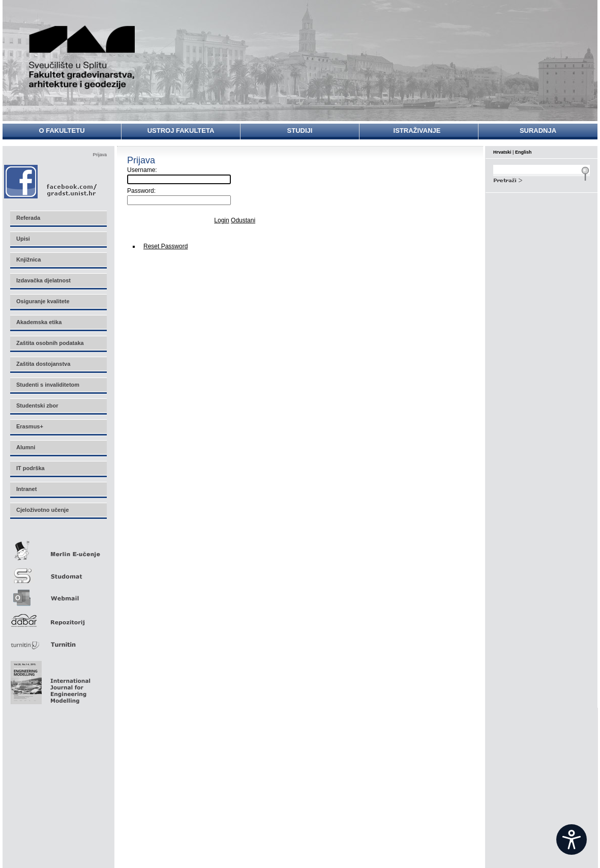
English (523, 152)
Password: (141, 191)
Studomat (58, 572)
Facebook (51, 181)
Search (542, 179)
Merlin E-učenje (58, 549)
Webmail (58, 595)
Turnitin (58, 640)
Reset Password (166, 246)
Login (221, 220)
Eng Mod (49, 680)
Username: (142, 170)
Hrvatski (502, 152)
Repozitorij (58, 617)
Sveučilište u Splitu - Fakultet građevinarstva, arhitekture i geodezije (82, 57)
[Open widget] (572, 840)
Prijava (100, 155)
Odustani (243, 220)
